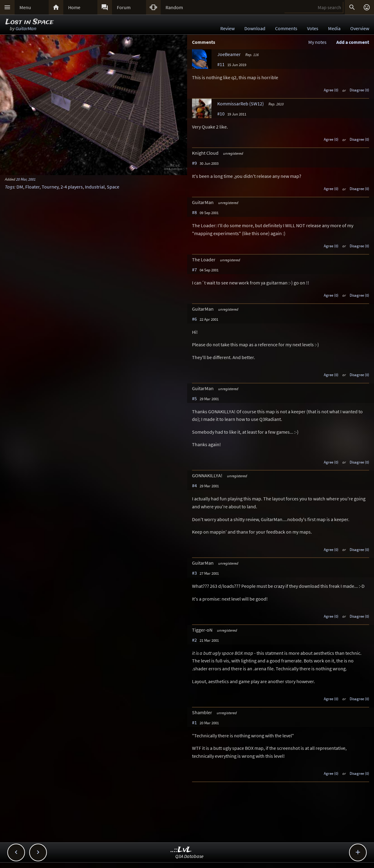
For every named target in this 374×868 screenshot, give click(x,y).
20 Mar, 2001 (26, 179)
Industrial (95, 187)
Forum (124, 7)
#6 (194, 319)
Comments (286, 28)
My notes (317, 42)
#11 (221, 64)
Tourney (50, 187)
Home (74, 7)
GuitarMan (26, 28)
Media (334, 28)
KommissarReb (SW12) (241, 104)
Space (113, 187)
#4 (194, 485)
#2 (194, 640)
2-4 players (72, 187)
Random (174, 7)
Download (255, 28)
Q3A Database (189, 856)
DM (20, 187)
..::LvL (181, 850)
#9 (194, 163)
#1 (194, 722)
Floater (32, 187)
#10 (221, 114)
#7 (194, 270)
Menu (25, 7)
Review (227, 28)
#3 (194, 573)
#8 (194, 212)
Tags (10, 187)
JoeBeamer (229, 54)
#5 (194, 398)
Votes (313, 28)
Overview (360, 28)
